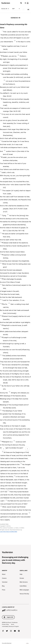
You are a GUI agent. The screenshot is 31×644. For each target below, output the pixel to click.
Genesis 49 (5, 9)
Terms (12, 624)
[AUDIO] (24, 9)
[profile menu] (27, 3)
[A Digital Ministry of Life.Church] (15, 608)
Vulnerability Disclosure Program (10, 626)
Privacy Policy (5, 624)
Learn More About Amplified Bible (9, 532)
